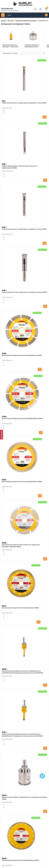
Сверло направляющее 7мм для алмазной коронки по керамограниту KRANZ (20, 167)
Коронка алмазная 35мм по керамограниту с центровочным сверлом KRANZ (24, 798)
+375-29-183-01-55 (7, 9)
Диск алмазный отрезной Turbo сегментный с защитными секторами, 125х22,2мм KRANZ (21, 546)
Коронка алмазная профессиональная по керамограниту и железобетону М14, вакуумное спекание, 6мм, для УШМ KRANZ (22, 672)
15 (45, 53)
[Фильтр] (2, 435)
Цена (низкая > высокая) (11, 53)
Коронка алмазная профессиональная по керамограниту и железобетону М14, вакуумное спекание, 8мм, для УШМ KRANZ (22, 735)
